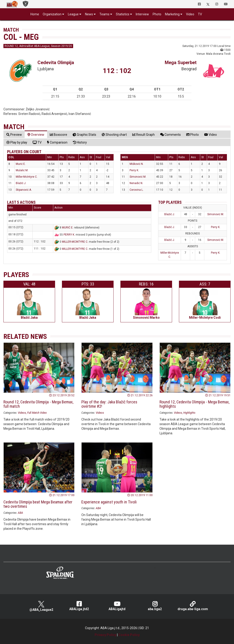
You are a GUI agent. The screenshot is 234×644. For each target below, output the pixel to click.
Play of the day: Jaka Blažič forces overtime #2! (109, 404)
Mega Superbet (181, 62)
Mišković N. (137, 164)
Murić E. (21, 164)
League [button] (73, 14)
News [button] (89, 14)
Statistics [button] (123, 14)
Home (35, 14)
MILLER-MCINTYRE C (75, 242)
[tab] (14, 135)
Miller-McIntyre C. (27, 177)
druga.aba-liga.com (193, 606)
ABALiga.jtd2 (79, 606)
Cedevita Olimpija (56, 62)
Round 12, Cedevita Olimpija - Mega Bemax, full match (38, 404)
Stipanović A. (24, 190)
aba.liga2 (155, 606)
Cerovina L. (137, 190)
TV (200, 14)
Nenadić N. (136, 183)
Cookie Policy (129, 635)
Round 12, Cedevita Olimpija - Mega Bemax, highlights (194, 404)
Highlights (189, 413)
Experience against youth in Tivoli (109, 502)
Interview (142, 14)
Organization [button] (52, 14)
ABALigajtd (117, 606)
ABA (20, 513)
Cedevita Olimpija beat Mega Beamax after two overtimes (38, 504)
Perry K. (134, 170)
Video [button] (190, 14)
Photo (157, 14)
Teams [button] (104, 14)
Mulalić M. (22, 170)
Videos (22, 413)
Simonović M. (138, 177)
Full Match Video (37, 413)
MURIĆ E (67, 228)
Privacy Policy (105, 635)
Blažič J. (21, 183)
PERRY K (69, 235)
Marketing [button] (172, 14)
